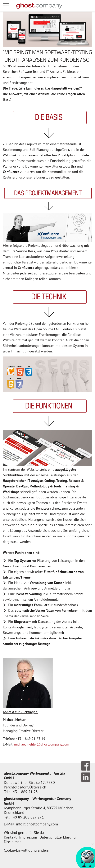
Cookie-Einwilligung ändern (27, 850)
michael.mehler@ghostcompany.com (42, 744)
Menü (10, 6)
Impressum (28, 837)
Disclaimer (12, 842)
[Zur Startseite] (39, 6)
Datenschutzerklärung (58, 837)
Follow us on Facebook (86, 766)
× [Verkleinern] (93, 844)
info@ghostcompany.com (37, 824)
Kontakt (10, 837)
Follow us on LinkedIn (86, 777)
